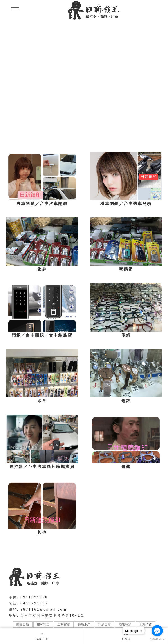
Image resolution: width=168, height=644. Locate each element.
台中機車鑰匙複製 (110, 554)
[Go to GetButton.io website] (157, 639)
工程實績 (64, 624)
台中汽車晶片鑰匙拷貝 (77, 554)
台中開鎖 (133, 554)
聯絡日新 (105, 624)
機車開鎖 (51, 554)
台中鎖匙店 (151, 554)
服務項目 (43, 624)
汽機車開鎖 (34, 554)
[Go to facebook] (157, 631)
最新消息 (84, 624)
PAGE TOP (42, 635)
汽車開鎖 (16, 554)
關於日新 (23, 624)
